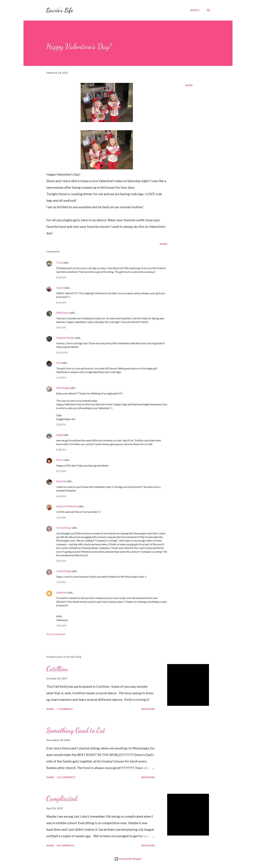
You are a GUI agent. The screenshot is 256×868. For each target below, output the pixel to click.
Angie (59, 435)
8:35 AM (61, 277)
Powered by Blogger (128, 859)
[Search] (195, 10)
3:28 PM (61, 424)
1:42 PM (61, 377)
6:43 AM (61, 496)
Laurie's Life (59, 10)
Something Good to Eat (76, 730)
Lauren (60, 288)
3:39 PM (61, 582)
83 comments (65, 845)
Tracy (59, 262)
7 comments (65, 709)
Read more (148, 709)
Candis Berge (64, 528)
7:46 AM (61, 625)
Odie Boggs (63, 388)
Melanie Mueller (65, 338)
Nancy (60, 460)
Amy (59, 363)
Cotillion (57, 669)
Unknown (62, 592)
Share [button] (189, 85)
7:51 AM (61, 517)
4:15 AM (61, 471)
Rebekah (61, 481)
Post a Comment (56, 634)
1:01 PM (61, 561)
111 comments (66, 777)
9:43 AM (61, 327)
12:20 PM (62, 353)
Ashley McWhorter (67, 506)
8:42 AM (61, 302)
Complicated (62, 798)
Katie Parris (63, 313)
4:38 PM (61, 450)
